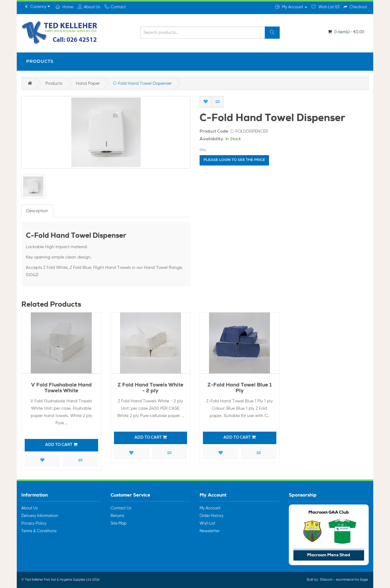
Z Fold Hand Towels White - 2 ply (151, 388)
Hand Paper (88, 84)
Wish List (207, 524)
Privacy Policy (34, 524)
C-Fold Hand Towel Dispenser (142, 84)
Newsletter (210, 531)
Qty (203, 150)
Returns (117, 516)
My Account (210, 508)
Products (40, 61)
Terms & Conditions (39, 531)
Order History (212, 516)
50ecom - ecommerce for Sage (344, 580)
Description (37, 211)
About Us (30, 508)
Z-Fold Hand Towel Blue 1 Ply (240, 388)
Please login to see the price (234, 160)
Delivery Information (40, 516)
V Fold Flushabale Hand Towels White (61, 388)
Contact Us (121, 508)
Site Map (119, 524)
